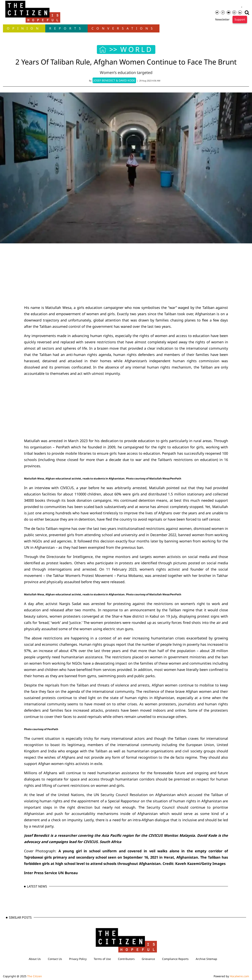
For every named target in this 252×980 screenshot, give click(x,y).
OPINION (24, 28)
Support (240, 19)
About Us (35, 959)
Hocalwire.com (239, 976)
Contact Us (55, 959)
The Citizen (35, 976)
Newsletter (222, 19)
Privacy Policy (78, 959)
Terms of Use (102, 959)
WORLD (137, 49)
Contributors (126, 959)
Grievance (148, 959)
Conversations (124, 28)
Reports (66, 28)
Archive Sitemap (206, 959)
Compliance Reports (175, 959)
